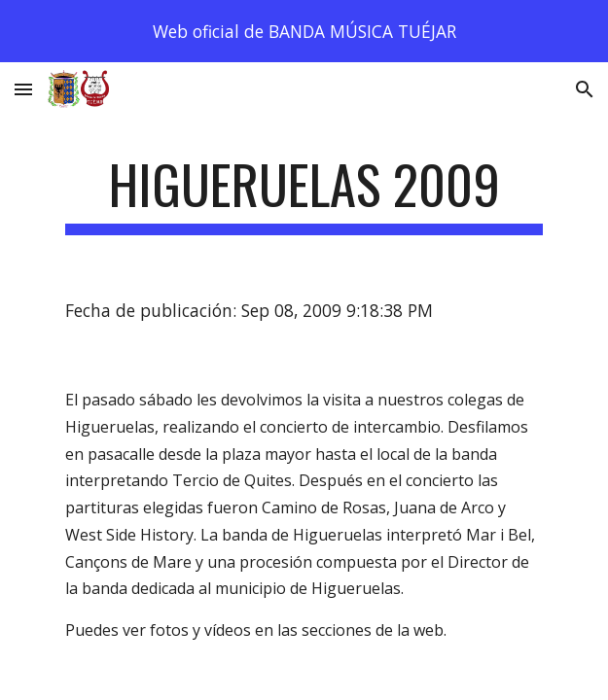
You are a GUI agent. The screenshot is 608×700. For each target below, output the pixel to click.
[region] (304, 31)
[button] (23, 89)
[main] (304, 193)
